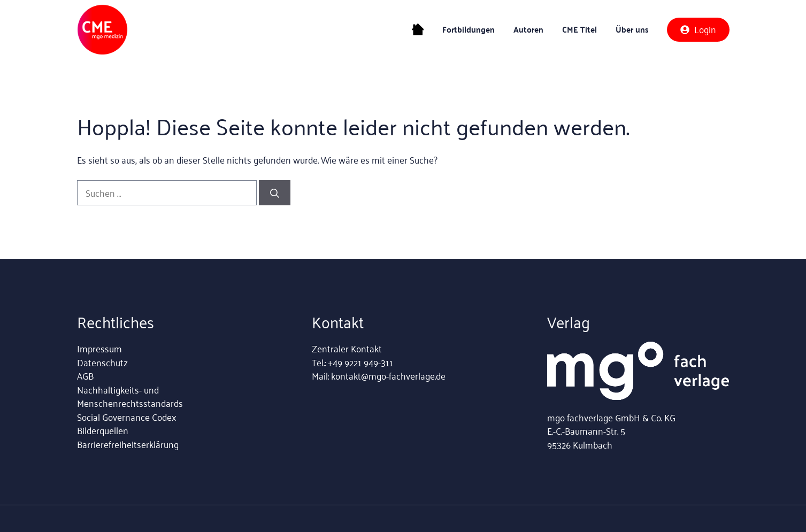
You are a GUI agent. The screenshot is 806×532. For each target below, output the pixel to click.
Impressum (99, 348)
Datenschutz (102, 362)
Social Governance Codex (126, 417)
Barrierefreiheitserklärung (128, 444)
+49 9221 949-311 (360, 362)
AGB (85, 375)
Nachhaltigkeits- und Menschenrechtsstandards (130, 396)
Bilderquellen (103, 430)
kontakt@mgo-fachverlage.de (388, 375)
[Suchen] (275, 193)
